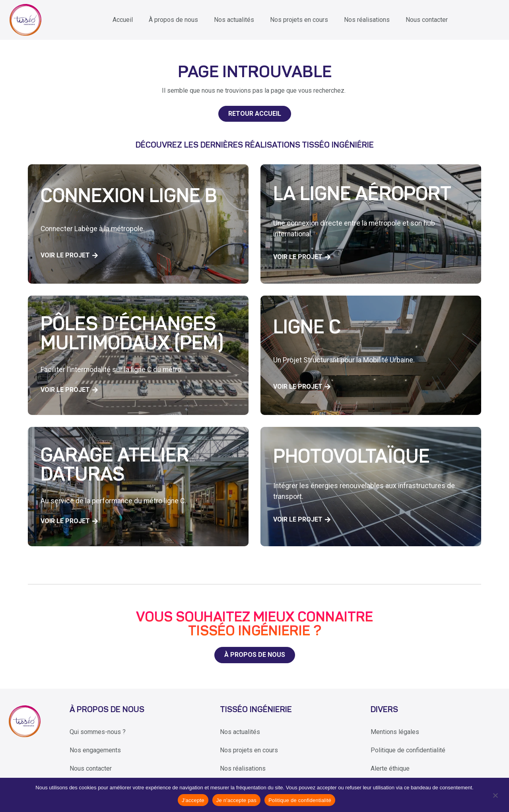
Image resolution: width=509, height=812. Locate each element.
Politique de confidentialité (408, 750)
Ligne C (307, 329)
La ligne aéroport (362, 195)
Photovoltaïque (352, 458)
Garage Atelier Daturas (115, 466)
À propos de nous (173, 20)
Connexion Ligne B (129, 197)
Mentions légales (395, 732)
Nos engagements (95, 750)
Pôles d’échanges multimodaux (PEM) (132, 335)
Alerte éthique (390, 768)
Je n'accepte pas (236, 800)
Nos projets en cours (299, 20)
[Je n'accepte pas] (495, 795)
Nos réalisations (367, 20)
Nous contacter (427, 20)
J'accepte (193, 800)
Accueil (123, 20)
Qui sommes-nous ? (98, 732)
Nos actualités (234, 20)
